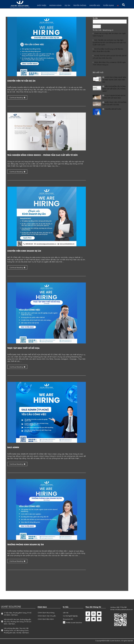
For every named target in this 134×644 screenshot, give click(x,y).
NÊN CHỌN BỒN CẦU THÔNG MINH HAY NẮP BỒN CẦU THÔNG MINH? (114, 89)
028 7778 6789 (122, 607)
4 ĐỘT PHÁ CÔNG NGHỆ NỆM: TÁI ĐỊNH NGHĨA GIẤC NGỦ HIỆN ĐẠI (114, 80)
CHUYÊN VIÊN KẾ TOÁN (113, 109)
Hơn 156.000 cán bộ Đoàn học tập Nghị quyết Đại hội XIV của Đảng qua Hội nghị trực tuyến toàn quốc (109, 42)
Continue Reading (17, 97)
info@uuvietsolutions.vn (124, 609)
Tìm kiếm (95, 18)
